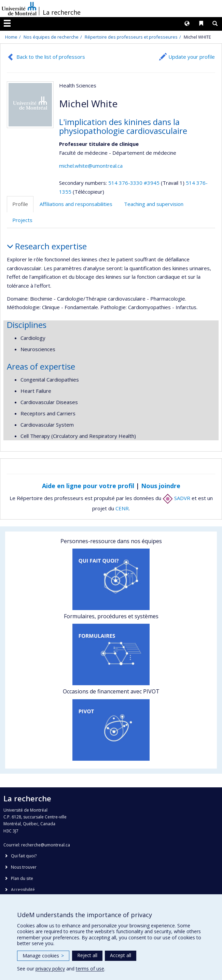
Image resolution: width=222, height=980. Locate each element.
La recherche (62, 12)
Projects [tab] (22, 220)
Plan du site (22, 878)
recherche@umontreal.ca (46, 845)
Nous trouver (24, 867)
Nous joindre (161, 486)
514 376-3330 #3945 (134, 183)
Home (11, 37)
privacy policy (50, 969)
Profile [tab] (20, 204)
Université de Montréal (19, 9)
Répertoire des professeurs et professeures (131, 37)
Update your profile (192, 57)
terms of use (90, 969)
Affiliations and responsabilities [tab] (76, 204)
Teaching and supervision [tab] (154, 204)
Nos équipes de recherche (51, 37)
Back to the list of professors (51, 57)
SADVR (176, 498)
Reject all (87, 955)
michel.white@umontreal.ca (91, 166)
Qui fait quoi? (24, 856)
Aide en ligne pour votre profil (88, 486)
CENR (122, 508)
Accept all (121, 955)
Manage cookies (43, 956)
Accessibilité (23, 890)
